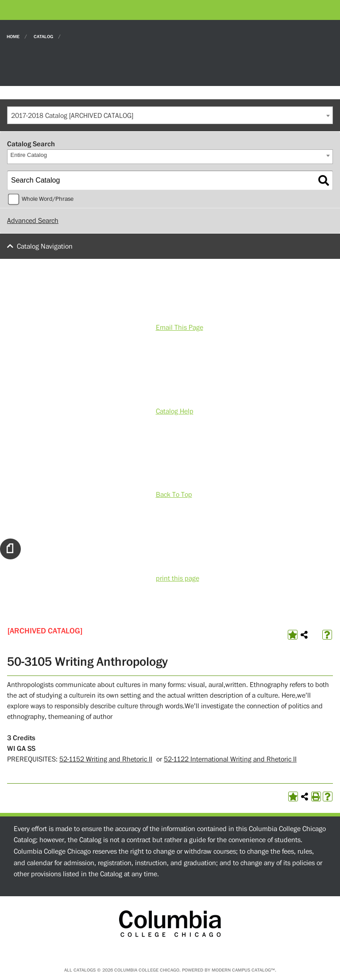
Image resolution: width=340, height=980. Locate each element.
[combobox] (170, 115)
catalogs (85, 970)
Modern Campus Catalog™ (243, 970)
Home (13, 36)
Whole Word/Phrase (48, 199)
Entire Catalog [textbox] (29, 155)
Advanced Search (33, 221)
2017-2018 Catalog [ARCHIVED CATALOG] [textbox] (72, 116)
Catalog (43, 36)
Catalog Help (175, 411)
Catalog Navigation (45, 246)
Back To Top (174, 495)
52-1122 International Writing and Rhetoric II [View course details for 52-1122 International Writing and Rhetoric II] (230, 759)
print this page (178, 578)
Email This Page (180, 328)
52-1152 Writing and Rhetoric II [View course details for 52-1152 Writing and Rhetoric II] (106, 759)
